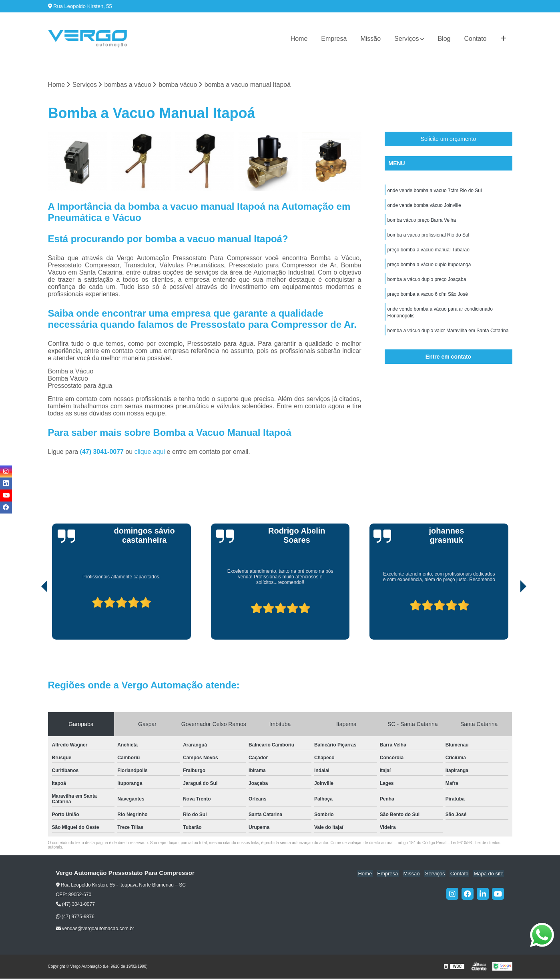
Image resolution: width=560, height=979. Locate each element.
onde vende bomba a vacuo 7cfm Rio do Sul (435, 191)
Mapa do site (489, 874)
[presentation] (33, 617)
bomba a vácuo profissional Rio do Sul (429, 237)
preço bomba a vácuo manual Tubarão (429, 252)
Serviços (406, 39)
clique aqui (150, 452)
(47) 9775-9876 (75, 917)
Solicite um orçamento (449, 139)
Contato (475, 39)
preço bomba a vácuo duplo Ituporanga (429, 267)
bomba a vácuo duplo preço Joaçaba (427, 282)
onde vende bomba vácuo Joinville (424, 206)
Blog (444, 39)
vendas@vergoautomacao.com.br (95, 929)
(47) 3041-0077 (103, 452)
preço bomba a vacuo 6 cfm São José (428, 297)
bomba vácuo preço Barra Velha (422, 221)
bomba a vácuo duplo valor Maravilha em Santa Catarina (448, 335)
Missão (370, 39)
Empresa (334, 39)
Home (299, 39)
